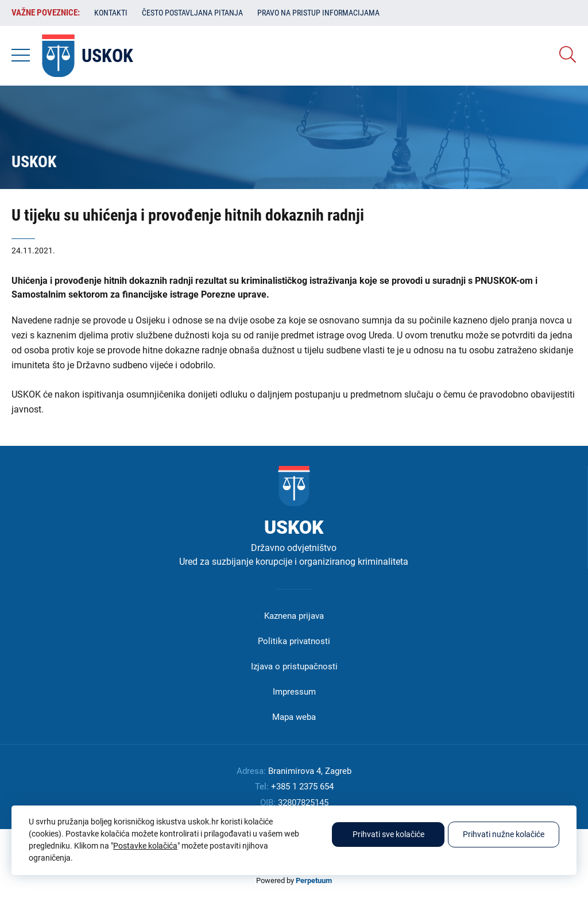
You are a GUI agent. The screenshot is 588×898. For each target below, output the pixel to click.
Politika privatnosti (294, 641)
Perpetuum (314, 880)
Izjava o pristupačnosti (294, 666)
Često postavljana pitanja (192, 13)
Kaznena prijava (294, 616)
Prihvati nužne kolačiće (504, 834)
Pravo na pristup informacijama (318, 13)
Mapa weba (294, 717)
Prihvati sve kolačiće (388, 834)
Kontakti (111, 13)
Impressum (294, 692)
